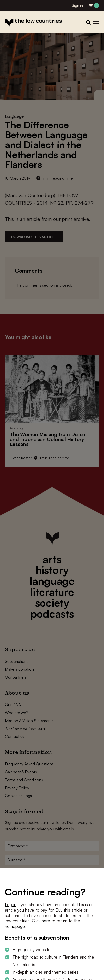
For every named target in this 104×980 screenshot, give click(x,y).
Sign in (77, 6)
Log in (11, 904)
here (46, 921)
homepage (15, 926)
